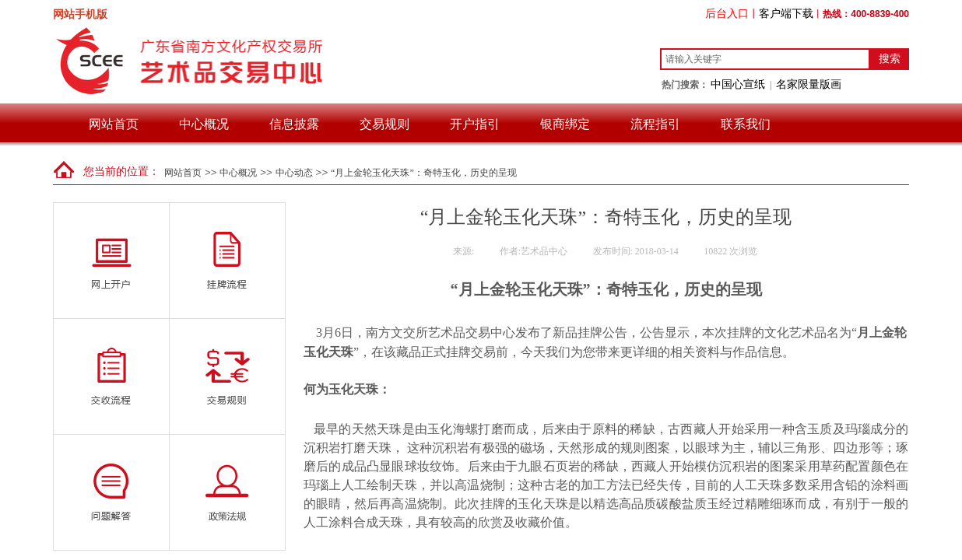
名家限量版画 (809, 84)
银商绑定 (565, 124)
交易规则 (384, 124)
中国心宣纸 (738, 84)
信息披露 (294, 124)
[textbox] (765, 59)
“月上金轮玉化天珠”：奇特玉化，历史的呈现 (424, 173)
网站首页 (114, 124)
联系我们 (746, 124)
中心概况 (204, 124)
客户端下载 (786, 13)
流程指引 (655, 124)
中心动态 (294, 173)
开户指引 (475, 124)
